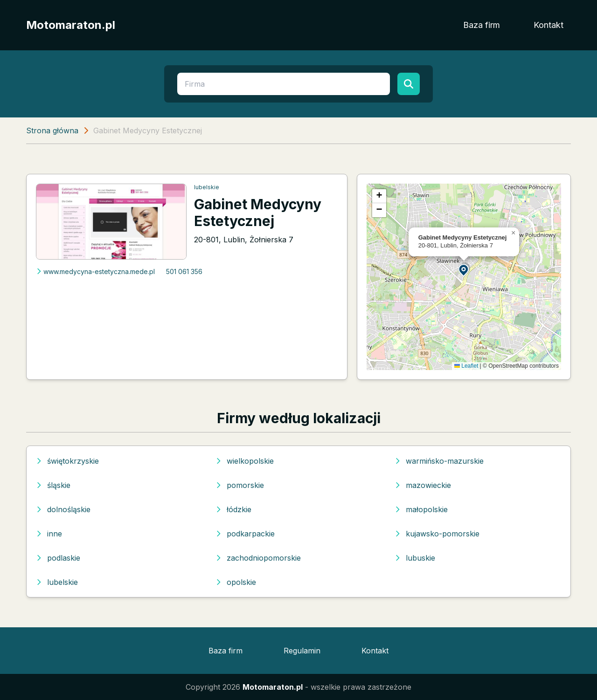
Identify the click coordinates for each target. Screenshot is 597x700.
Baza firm (482, 25)
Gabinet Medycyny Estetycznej (258, 213)
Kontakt (548, 25)
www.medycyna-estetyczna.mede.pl (95, 271)
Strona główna (52, 130)
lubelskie (207, 187)
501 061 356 (184, 271)
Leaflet (466, 366)
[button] (464, 270)
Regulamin (302, 651)
